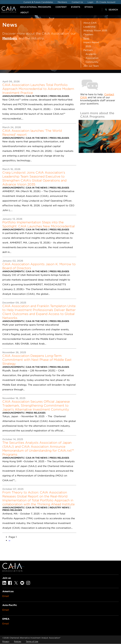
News (86, 38)
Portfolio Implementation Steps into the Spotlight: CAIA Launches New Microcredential (39, 224)
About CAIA (90, 23)
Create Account (107, 2)
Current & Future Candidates (38, 2)
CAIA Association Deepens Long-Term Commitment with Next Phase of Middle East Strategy (37, 360)
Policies (18, 641)
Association (92, 58)
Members (62, 2)
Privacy (6, 641)
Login (90, 2)
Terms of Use (32, 641)
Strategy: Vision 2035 (95, 30)
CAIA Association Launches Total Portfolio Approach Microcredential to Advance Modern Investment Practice (38, 89)
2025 (88, 46)
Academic (91, 54)
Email (6, 596)
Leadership (89, 27)
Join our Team (91, 66)
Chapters (88, 34)
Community (92, 62)
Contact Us (77, 2)
